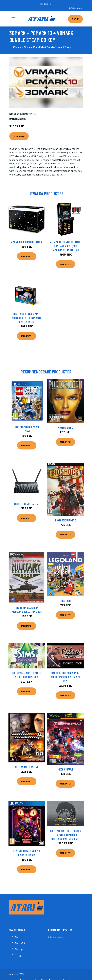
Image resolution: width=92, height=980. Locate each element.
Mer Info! (19, 136)
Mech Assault (65, 769)
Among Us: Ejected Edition (27, 242)
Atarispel (20, 949)
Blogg (18, 955)
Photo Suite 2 (65, 428)
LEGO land (66, 601)
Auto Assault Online (27, 767)
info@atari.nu (75, 8)
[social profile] (50, 4)
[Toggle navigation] (13, 19)
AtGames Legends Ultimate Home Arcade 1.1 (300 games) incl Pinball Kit (65, 246)
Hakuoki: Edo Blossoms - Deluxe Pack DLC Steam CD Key (66, 677)
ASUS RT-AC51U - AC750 (27, 504)
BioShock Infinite (65, 520)
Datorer (27, 114)
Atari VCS (20, 943)
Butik (75, 19)
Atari (17, 937)
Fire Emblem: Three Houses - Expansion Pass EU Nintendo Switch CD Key (66, 835)
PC (34, 114)
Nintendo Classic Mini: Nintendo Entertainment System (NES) (27, 318)
